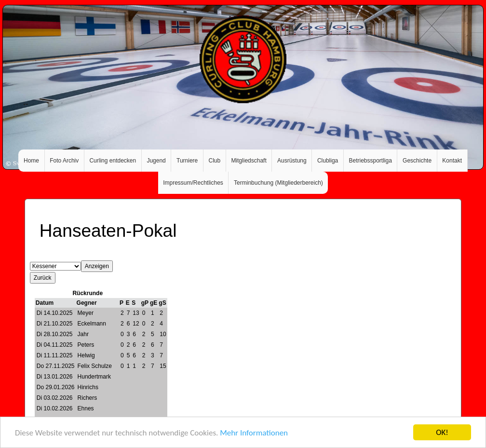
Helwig (86, 355)
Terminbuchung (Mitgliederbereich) (278, 183)
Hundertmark (94, 377)
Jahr (83, 334)
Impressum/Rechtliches (193, 183)
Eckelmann (92, 324)
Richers (88, 398)
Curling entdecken (113, 161)
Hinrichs (88, 387)
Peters (86, 345)
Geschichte (417, 161)
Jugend (156, 161)
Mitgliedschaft (249, 161)
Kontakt (452, 161)
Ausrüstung (292, 161)
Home (31, 161)
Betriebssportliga (370, 161)
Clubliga (328, 161)
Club (214, 161)
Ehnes (86, 408)
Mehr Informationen (254, 433)
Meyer (86, 313)
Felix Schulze (95, 366)
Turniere (187, 161)
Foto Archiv (64, 161)
